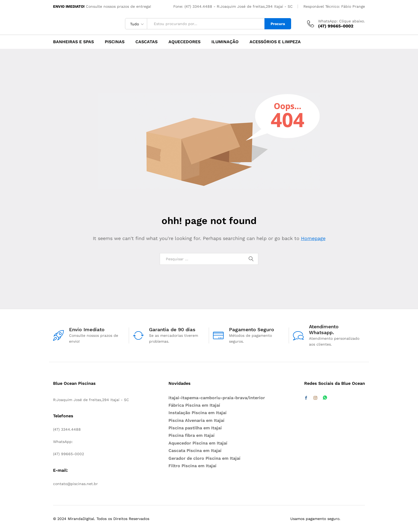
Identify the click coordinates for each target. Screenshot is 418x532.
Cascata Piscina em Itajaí (195, 451)
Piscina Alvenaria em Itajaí (196, 420)
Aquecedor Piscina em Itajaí (198, 443)
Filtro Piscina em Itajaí (192, 466)
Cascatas (146, 42)
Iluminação (225, 42)
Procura (278, 24)
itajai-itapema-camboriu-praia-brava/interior (217, 398)
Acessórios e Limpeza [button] (275, 42)
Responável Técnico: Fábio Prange (334, 6)
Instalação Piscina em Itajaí (198, 413)
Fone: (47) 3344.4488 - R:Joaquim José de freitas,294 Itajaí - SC (233, 6)
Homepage (313, 238)
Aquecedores (184, 42)
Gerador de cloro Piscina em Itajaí (204, 458)
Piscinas (115, 42)
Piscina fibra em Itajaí (192, 435)
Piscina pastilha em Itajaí (195, 428)
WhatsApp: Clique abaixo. (341, 21)
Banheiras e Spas (73, 42)
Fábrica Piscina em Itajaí (194, 405)
